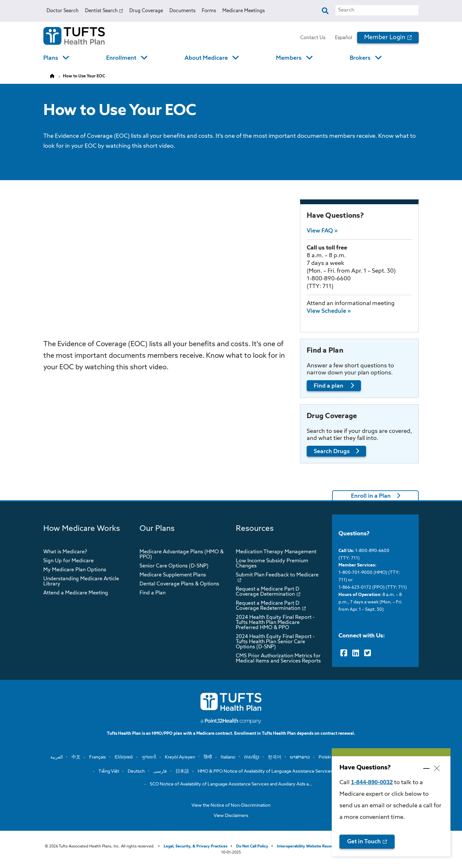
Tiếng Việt (109, 771)
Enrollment (121, 58)
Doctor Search (63, 11)
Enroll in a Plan (371, 496)
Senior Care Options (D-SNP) (174, 566)
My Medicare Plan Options (75, 570)
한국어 (275, 757)
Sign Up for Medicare (68, 561)
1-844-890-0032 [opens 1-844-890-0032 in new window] (372, 782)
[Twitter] (368, 653)
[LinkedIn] (356, 653)
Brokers (360, 58)
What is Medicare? (65, 552)
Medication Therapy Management (276, 552)
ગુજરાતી (149, 757)
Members (289, 58)
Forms (209, 11)
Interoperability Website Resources (309, 846)
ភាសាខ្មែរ (252, 757)
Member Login (385, 37)
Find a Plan (153, 593)
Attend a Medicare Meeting (76, 593)
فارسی (160, 771)
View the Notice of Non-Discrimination (231, 805)
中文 (76, 757)
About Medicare (206, 58)
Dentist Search (101, 11)
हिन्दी (208, 757)
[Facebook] (344, 653)
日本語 (182, 771)
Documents (182, 11)
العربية (57, 757)
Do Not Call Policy (252, 846)
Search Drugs (332, 452)
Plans (51, 58)
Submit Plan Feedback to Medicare (277, 575)
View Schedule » (329, 311)
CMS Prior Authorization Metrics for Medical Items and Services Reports (278, 659)
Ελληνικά (124, 757)
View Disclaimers (231, 816)
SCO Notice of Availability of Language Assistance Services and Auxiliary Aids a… (231, 784)
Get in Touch (364, 842)
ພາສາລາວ (300, 757)
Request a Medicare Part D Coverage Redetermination (268, 606)
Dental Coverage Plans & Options (179, 584)
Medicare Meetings (244, 11)
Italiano (228, 757)
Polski (325, 757)
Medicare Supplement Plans (173, 575)
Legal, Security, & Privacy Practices (196, 846)
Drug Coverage (146, 11)
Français (98, 757)
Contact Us (313, 38)
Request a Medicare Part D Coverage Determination (268, 592)
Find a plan (329, 386)
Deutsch (136, 771)
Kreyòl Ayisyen (180, 757)
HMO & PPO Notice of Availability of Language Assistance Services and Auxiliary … (281, 771)
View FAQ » (322, 231)
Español (344, 38)
